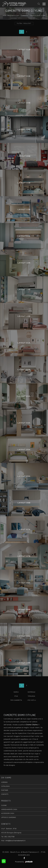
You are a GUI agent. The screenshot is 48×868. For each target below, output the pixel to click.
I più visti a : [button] (32, 700)
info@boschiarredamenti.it (15, 841)
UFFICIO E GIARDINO (9, 817)
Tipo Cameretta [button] (16, 700)
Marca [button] (16, 692)
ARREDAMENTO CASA (9, 809)
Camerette (25, 16)
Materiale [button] (31, 692)
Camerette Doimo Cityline (38, 16)
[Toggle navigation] (44, 4)
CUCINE (4, 805)
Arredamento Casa (13, 16)
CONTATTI (5, 794)
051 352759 (9, 837)
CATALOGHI (5, 786)
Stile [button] (16, 696)
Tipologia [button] (31, 696)
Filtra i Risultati (24, 23)
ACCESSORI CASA (8, 813)
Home (4, 16)
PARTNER (5, 790)
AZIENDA (4, 782)
